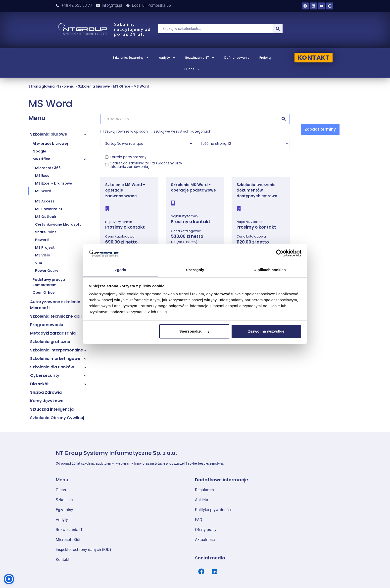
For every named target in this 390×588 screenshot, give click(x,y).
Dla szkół (39, 384)
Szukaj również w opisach (126, 131)
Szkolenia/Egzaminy (131, 58)
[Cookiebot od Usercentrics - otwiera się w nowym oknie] (280, 253)
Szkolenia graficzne (50, 342)
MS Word (141, 86)
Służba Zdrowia (46, 392)
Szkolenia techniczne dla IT (57, 316)
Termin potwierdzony (128, 157)
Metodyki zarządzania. (53, 333)
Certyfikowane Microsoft (58, 224)
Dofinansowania (237, 58)
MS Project (45, 247)
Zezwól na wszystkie (266, 331)
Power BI (43, 240)
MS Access (45, 201)
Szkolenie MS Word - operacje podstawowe (193, 188)
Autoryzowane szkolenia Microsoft (55, 305)
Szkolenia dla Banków (52, 367)
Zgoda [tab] (120, 270)
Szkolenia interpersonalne (57, 350)
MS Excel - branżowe (54, 183)
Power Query (47, 271)
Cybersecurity (45, 375)
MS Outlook (46, 217)
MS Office (122, 86)
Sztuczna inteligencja (52, 409)
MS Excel (43, 176)
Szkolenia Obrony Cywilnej (57, 418)
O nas (192, 69)
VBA (39, 263)
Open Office (44, 293)
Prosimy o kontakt (125, 227)
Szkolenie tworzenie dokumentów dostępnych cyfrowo (257, 190)
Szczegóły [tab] (195, 270)
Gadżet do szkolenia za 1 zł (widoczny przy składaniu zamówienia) (146, 165)
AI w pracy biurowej (50, 144)
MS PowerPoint (49, 209)
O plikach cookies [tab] (269, 270)
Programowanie (47, 325)
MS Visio (43, 255)
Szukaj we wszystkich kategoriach (182, 131)
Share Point (46, 232)
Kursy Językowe (47, 401)
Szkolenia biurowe (94, 86)
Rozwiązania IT (200, 58)
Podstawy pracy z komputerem (49, 282)
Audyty (167, 58)
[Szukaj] (278, 29)
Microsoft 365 (48, 168)
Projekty (266, 58)
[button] (320, 129)
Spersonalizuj (195, 331)
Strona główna (42, 86)
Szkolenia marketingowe (55, 359)
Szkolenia (66, 86)
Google (39, 151)
